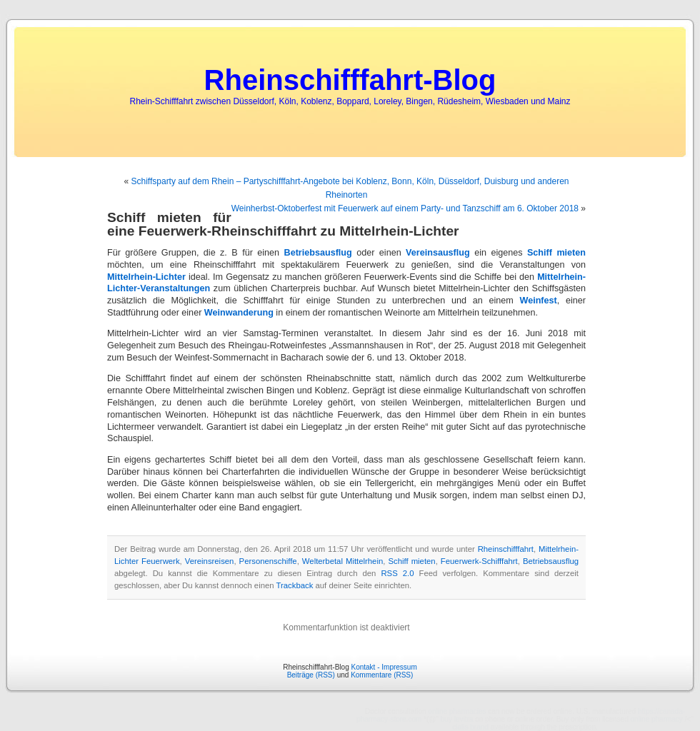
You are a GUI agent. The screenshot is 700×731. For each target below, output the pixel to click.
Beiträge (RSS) (311, 675)
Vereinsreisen (210, 561)
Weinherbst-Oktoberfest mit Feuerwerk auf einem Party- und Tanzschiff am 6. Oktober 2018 (405, 208)
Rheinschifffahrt (506, 549)
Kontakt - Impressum (384, 667)
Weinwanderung (239, 313)
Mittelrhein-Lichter (146, 277)
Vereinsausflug (438, 253)
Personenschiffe (268, 561)
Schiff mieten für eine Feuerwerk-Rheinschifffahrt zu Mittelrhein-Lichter (283, 224)
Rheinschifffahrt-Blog (350, 80)
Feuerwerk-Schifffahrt (479, 561)
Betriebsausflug (318, 253)
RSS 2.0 (397, 573)
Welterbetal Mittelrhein (342, 561)
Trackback (295, 585)
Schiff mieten (556, 253)
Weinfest (538, 301)
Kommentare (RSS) (382, 675)
